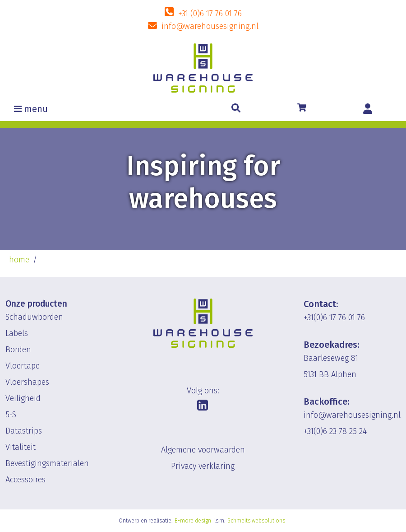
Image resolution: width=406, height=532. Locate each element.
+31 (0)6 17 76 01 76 (210, 14)
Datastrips (24, 431)
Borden (18, 350)
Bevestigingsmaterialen (47, 463)
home (19, 260)
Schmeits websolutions (256, 521)
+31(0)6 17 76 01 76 (334, 317)
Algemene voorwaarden (203, 450)
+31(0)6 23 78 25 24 (335, 431)
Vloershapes (27, 382)
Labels (17, 333)
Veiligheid (23, 398)
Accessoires (25, 480)
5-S (11, 415)
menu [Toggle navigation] (36, 109)
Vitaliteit (21, 447)
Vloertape (23, 366)
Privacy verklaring (203, 466)
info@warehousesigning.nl (210, 26)
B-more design (193, 521)
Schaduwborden (34, 317)
